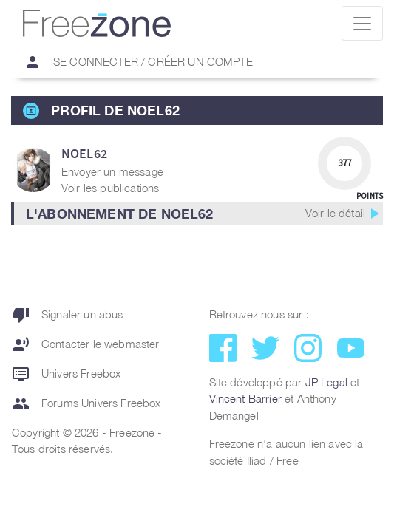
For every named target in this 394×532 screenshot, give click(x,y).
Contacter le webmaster (86, 344)
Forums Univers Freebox (86, 403)
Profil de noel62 (115, 110)
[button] (197, 214)
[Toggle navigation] (362, 23)
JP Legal (326, 382)
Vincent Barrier (245, 398)
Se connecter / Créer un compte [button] (132, 62)
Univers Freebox (66, 374)
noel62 (84, 153)
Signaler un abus (68, 315)
